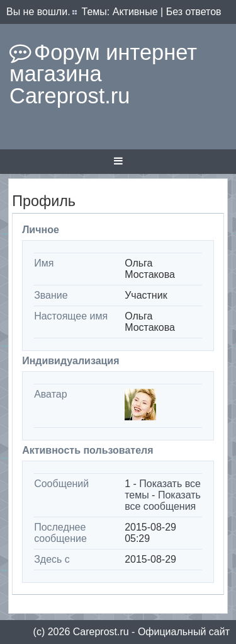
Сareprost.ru (101, 632)
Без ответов (194, 12)
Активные (135, 12)
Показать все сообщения (163, 501)
